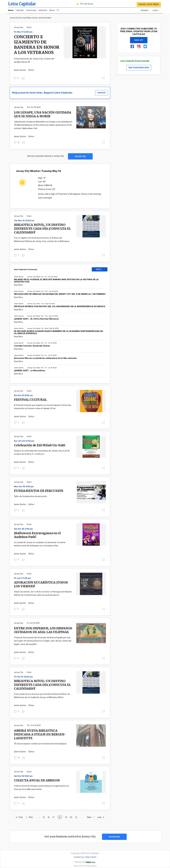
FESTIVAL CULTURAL (30, 400)
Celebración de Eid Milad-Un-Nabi (40, 445)
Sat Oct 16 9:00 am (23, 776)
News (11, 10)
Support (102, 93)
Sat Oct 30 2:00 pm (23, 529)
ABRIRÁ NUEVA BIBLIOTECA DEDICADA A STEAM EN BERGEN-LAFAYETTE (40, 734)
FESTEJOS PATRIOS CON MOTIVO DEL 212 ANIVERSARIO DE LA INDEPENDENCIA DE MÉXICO (60, 307)
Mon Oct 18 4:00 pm (24, 487)
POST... (100, 269)
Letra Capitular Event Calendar (135, 61)
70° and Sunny (84, 4)
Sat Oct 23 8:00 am (23, 395)
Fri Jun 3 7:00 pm (22, 578)
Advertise (43, 10)
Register (145, 10)
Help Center (91, 857)
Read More (18, 285)
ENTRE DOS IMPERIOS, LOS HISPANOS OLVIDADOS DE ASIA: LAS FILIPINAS (43, 630)
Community (31, 10)
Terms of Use (79, 866)
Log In (155, 10)
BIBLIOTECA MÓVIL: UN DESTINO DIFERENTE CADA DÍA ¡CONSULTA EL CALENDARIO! (42, 685)
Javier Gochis (20, 70)
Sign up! (139, 40)
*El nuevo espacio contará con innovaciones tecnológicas (40, 744)
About (52, 10)
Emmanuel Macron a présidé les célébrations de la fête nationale (45, 358)
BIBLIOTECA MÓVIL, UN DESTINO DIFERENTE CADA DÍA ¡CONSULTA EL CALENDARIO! (42, 229)
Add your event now (139, 68)
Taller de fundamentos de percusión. (31, 496)
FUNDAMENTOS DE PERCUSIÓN (39, 491)
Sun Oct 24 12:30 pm (24, 441)
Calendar (20, 10)
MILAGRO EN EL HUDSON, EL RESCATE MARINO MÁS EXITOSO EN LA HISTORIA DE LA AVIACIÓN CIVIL (56, 281)
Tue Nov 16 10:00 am (24, 221)
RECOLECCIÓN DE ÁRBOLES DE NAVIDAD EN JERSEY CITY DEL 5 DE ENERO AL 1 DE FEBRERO (60, 294)
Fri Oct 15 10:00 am (23, 677)
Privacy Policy (91, 866)
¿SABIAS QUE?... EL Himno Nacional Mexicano (36, 319)
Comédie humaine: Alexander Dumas (32, 346)
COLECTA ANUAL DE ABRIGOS (37, 780)
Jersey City (19, 27)
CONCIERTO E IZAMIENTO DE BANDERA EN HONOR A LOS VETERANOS (37, 45)
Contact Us (79, 857)
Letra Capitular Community (26, 269)
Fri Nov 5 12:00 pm (23, 32)
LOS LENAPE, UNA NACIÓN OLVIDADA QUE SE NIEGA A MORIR (43, 114)
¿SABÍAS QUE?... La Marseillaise (30, 371)
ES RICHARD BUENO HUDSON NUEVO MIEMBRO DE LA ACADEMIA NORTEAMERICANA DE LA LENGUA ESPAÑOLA (58, 332)
